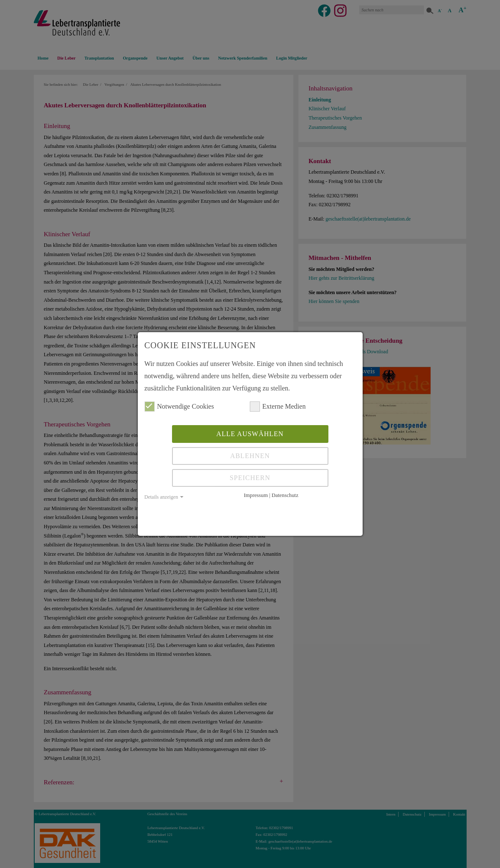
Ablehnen (250, 456)
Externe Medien (278, 407)
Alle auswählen (250, 434)
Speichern (250, 478)
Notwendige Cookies (179, 407)
